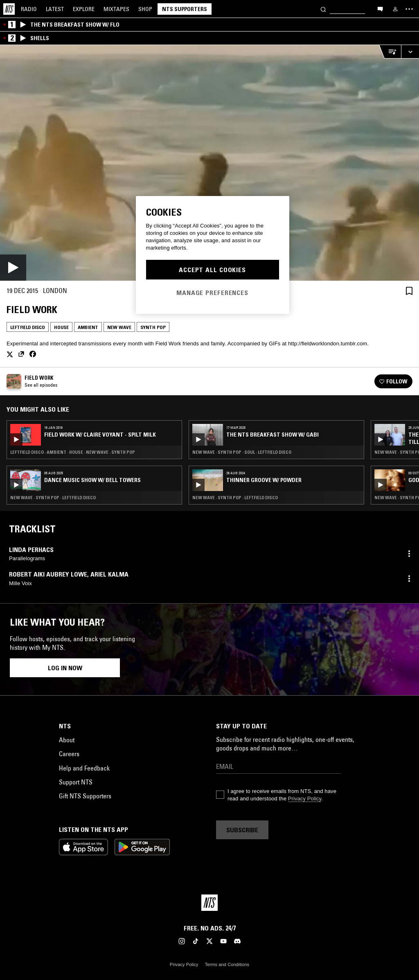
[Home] (9, 9)
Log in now (65, 668)
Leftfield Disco (28, 327)
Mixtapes (116, 9)
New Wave (119, 327)
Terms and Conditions (227, 964)
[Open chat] (380, 9)
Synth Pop (153, 327)
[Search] (323, 9)
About (67, 740)
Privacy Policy (305, 799)
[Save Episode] (409, 291)
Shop (145, 9)
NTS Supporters (185, 9)
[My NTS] (395, 9)
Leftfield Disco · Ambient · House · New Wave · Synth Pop (73, 452)
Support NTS (76, 782)
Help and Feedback (84, 768)
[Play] (209, 163)
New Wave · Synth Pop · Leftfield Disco (53, 498)
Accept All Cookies (212, 270)
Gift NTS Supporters (85, 796)
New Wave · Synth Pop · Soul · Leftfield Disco (242, 452)
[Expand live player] (410, 52)
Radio (29, 9)
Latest (55, 9)
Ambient (88, 327)
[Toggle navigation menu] (409, 9)
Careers (69, 754)
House (61, 327)
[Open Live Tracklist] (390, 52)
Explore (84, 9)
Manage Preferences (212, 293)
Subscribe (242, 830)
